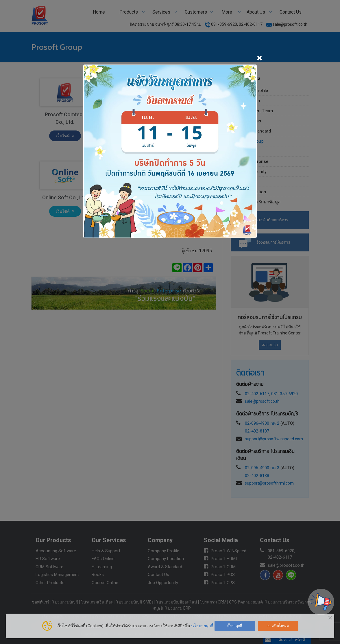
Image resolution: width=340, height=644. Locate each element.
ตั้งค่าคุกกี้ (235, 626)
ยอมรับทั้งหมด (278, 626)
